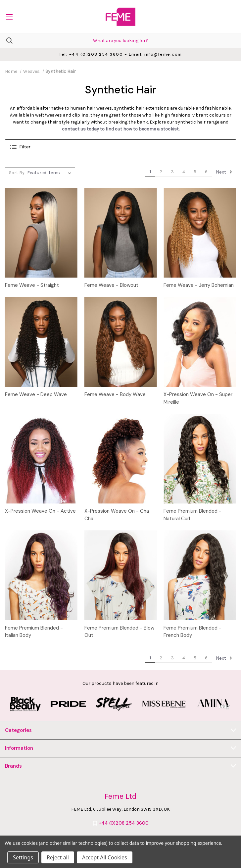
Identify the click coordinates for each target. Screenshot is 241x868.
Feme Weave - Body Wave (115, 394)
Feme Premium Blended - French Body (193, 632)
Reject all (58, 857)
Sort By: (17, 173)
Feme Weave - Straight (32, 285)
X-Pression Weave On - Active (40, 511)
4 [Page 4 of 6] (184, 172)
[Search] (6, 41)
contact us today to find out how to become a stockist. (121, 129)
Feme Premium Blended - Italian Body (34, 632)
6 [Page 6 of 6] (206, 172)
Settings (23, 857)
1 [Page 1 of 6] (150, 172)
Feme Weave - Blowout (111, 285)
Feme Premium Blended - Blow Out (119, 632)
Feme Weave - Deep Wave (36, 394)
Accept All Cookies (105, 857)
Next (224, 172)
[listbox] (50, 173)
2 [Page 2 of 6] (161, 172)
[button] (120, 147)
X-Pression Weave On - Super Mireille (198, 398)
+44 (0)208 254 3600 (124, 823)
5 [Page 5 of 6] (195, 172)
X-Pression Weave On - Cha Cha (117, 515)
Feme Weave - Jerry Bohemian (199, 285)
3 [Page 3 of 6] (172, 172)
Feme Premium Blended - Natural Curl (193, 515)
